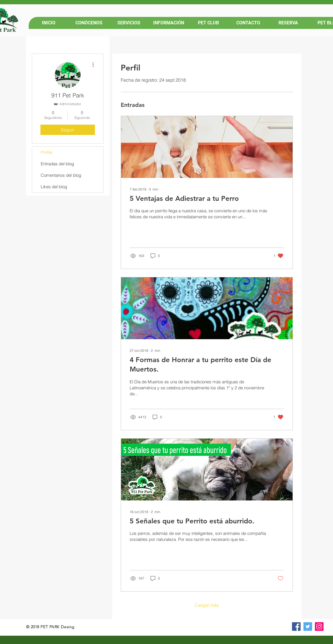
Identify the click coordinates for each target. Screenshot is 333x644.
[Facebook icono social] (296, 627)
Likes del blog (54, 187)
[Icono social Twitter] (308, 627)
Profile (46, 152)
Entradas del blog (57, 164)
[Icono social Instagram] (319, 627)
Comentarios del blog (61, 175)
